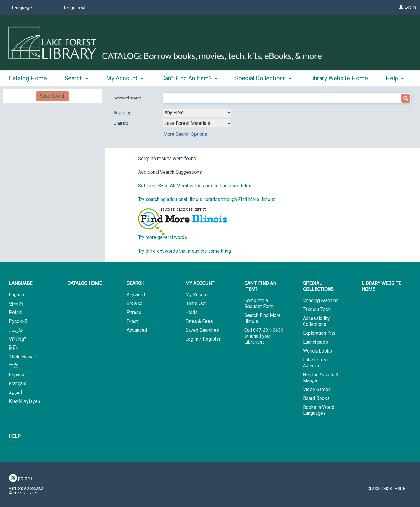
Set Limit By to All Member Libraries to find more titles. (195, 186)
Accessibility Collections (316, 321)
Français (18, 384)
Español (17, 375)
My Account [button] (125, 77)
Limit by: (121, 123)
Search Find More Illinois (262, 318)
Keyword (136, 295)
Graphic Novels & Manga (321, 378)
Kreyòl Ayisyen (24, 401)
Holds (191, 312)
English (16, 295)
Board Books (316, 398)
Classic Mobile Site (386, 488)
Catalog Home (28, 77)
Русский (18, 321)
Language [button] (21, 283)
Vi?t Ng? (18, 339)
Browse (135, 303)
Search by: (123, 113)
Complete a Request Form (259, 303)
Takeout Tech (317, 309)
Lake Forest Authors (315, 363)
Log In (410, 7)
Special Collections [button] (263, 77)
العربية (15, 392)
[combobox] (197, 113)
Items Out (195, 303)
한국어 (16, 303)
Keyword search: (128, 98)
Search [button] (76, 77)
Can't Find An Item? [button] (189, 77)
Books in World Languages (319, 410)
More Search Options (185, 134)
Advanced (137, 330)
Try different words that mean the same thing (185, 251)
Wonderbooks (317, 351)
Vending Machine (321, 300)
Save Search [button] (53, 96)
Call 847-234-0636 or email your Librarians (264, 336)
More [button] (321, 78)
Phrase (134, 312)
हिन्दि (13, 348)
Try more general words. (163, 237)
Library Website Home (381, 286)
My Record (197, 295)
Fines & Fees (199, 321)
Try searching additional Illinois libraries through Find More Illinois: (207, 199)
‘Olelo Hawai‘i (23, 357)
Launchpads (315, 342)
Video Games (317, 389)
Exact (132, 321)
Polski (16, 312)
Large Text (75, 8)
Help (15, 436)
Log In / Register (203, 339)
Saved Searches (202, 330)
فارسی (16, 330)
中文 (14, 366)
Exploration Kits (319, 333)
